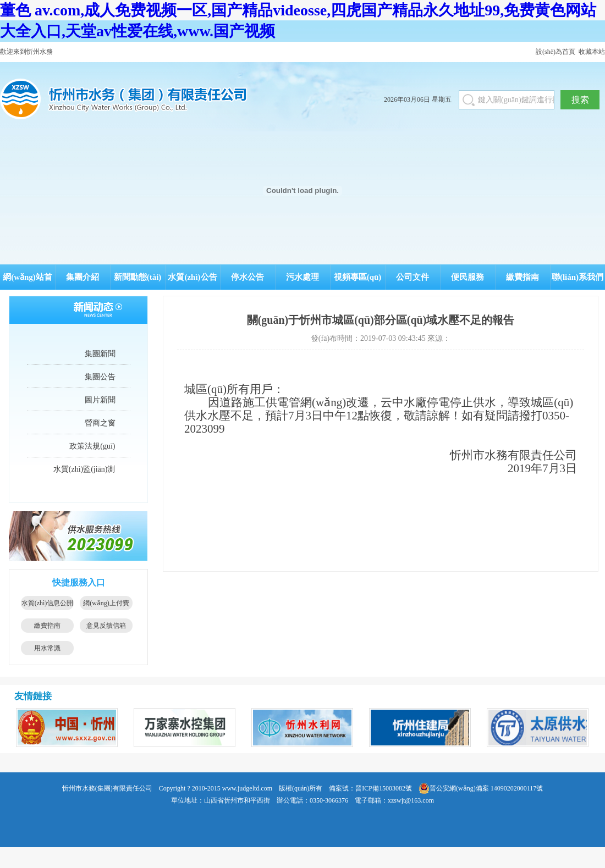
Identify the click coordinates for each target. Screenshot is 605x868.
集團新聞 (100, 354)
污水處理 (302, 277)
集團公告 (100, 377)
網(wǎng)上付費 (106, 603)
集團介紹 (82, 277)
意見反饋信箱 (106, 626)
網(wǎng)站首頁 (28, 281)
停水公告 (248, 277)
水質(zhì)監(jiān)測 (84, 469)
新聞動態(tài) (138, 277)
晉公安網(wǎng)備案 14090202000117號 (481, 788)
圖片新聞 (100, 400)
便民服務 (468, 277)
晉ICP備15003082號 (384, 788)
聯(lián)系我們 (577, 277)
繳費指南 (522, 277)
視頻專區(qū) (358, 277)
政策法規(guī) (92, 446)
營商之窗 (100, 423)
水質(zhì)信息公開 (48, 603)
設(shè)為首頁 (555, 52)
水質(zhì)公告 (192, 277)
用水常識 (47, 648)
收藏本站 (592, 52)
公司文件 (413, 277)
